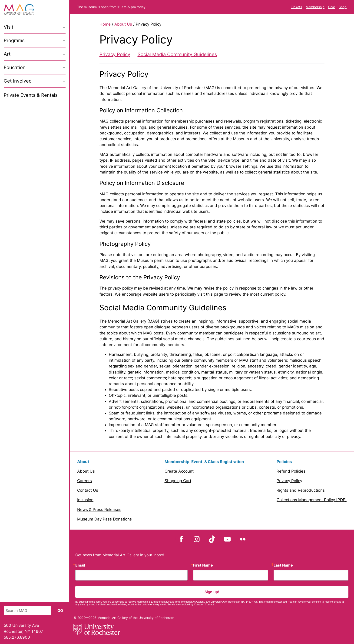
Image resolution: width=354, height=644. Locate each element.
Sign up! (212, 592)
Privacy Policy (115, 54)
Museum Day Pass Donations (104, 519)
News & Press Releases (99, 510)
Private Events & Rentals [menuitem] (31, 95)
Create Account (179, 471)
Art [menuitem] (7, 54)
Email (80, 565)
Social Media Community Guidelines (177, 54)
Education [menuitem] (15, 67)
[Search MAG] (28, 611)
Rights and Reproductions (301, 490)
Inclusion (85, 500)
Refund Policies (291, 471)
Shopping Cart (178, 481)
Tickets (296, 7)
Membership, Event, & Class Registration (204, 462)
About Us (123, 24)
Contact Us (88, 490)
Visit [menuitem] (8, 27)
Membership (315, 7)
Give (332, 7)
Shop (343, 7)
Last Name (283, 565)
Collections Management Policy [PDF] (312, 500)
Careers (84, 481)
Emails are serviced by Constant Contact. (191, 604)
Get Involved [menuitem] (18, 81)
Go (60, 611)
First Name (203, 565)
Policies (284, 462)
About (83, 462)
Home (105, 24)
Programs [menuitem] (14, 40)
